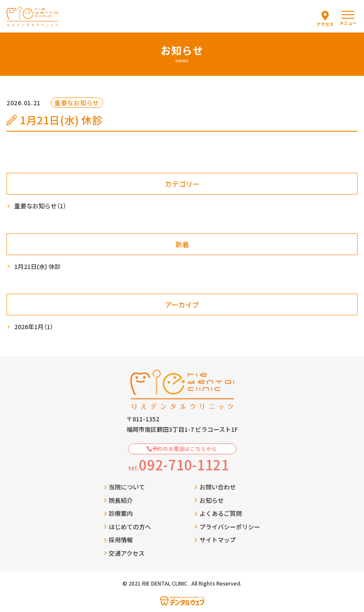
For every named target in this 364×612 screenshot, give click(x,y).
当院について (125, 487)
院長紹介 (119, 500)
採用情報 (119, 540)
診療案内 (119, 513)
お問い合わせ (215, 487)
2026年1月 (34, 327)
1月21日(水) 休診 (37, 266)
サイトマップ (215, 540)
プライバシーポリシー (227, 527)
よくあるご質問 (218, 513)
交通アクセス (124, 553)
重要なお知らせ (40, 206)
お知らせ (209, 500)
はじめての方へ (128, 527)
